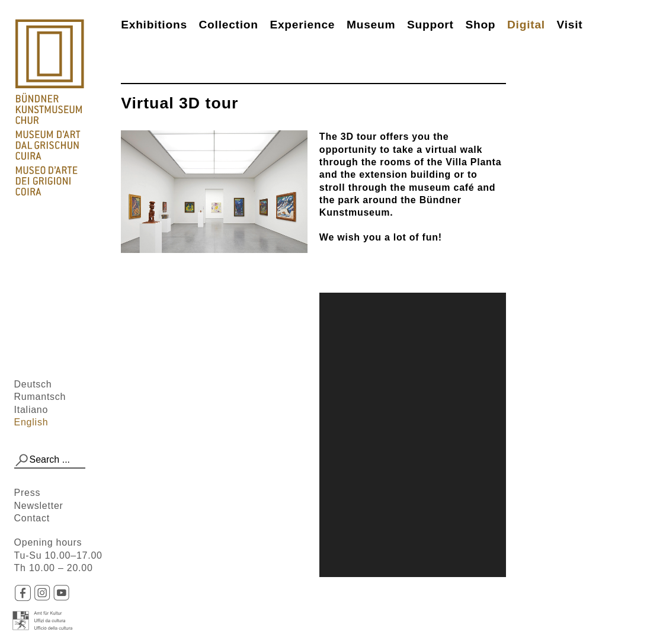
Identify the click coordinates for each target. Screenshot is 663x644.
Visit (570, 25)
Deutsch (33, 384)
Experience (302, 25)
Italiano (31, 410)
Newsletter (39, 506)
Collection (228, 25)
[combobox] (50, 460)
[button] (22, 460)
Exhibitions (154, 25)
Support (430, 25)
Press (28, 493)
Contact (32, 518)
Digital (526, 25)
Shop (480, 25)
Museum (371, 25)
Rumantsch (40, 397)
